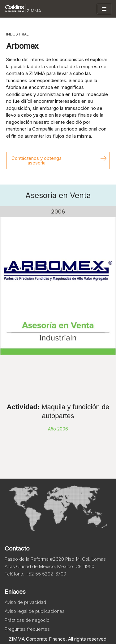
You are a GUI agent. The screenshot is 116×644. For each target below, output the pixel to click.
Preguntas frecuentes (27, 629)
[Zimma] (23, 9)
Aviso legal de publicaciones (35, 611)
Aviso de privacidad (25, 602)
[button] (58, 160)
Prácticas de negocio (27, 620)
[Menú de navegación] (104, 9)
